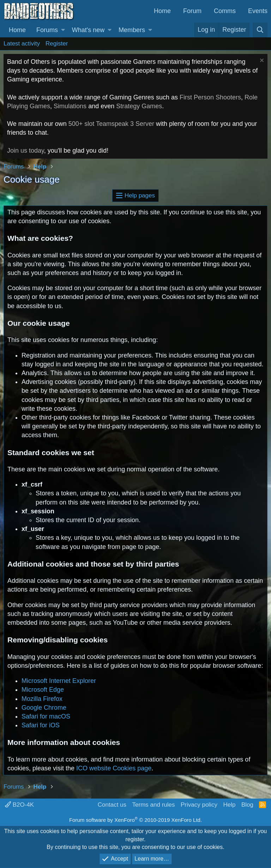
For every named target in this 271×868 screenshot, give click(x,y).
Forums (47, 30)
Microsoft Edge (43, 690)
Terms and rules (154, 805)
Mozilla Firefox (42, 699)
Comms (225, 11)
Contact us (112, 805)
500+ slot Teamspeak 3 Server (111, 124)
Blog (247, 805)
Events (258, 11)
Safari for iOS (41, 725)
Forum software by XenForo (135, 820)
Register (57, 44)
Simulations (70, 106)
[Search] (260, 30)
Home (162, 11)
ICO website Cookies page (114, 768)
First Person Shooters (210, 97)
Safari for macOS (46, 716)
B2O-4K (19, 805)
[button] (63, 30)
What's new (88, 30)
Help (229, 805)
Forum (192, 11)
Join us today (26, 151)
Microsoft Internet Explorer (59, 681)
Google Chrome (44, 708)
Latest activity (22, 44)
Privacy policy (199, 805)
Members (132, 30)
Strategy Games (139, 106)
